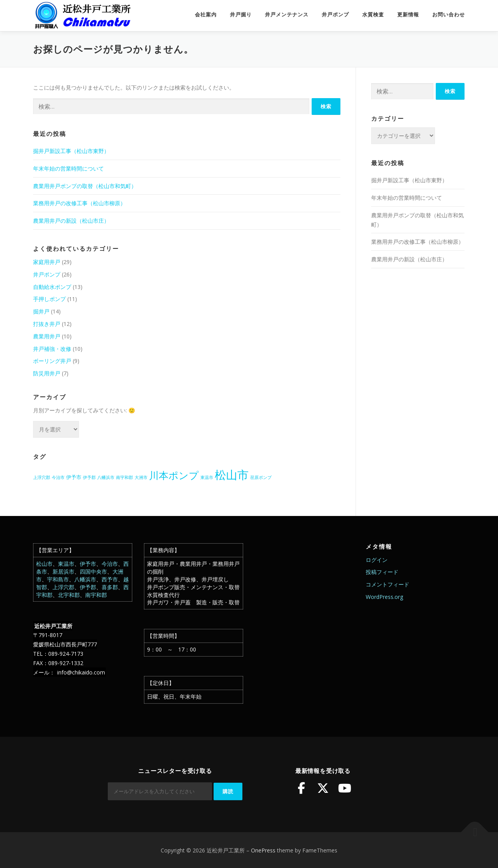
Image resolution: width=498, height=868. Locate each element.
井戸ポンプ (335, 15)
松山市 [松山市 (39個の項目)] (232, 475)
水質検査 (373, 15)
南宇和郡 (96, 595)
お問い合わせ (449, 15)
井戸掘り (241, 15)
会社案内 (206, 15)
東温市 (66, 564)
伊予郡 (88, 587)
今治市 (110, 564)
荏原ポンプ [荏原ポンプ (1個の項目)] (261, 477)
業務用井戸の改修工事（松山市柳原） (79, 203)
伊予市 (88, 564)
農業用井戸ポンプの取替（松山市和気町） (85, 186)
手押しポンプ (49, 299)
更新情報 (408, 15)
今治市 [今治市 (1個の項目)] (58, 477)
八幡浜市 (85, 579)
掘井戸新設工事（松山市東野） (71, 151)
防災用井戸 (47, 373)
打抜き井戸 (47, 324)
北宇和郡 (69, 595)
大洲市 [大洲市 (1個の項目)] (141, 477)
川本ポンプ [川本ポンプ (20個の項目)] (174, 475)
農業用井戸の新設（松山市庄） (71, 221)
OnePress (263, 850)
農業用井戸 (47, 336)
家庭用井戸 (47, 262)
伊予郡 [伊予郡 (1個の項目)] (89, 477)
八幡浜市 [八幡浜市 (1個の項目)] (106, 477)
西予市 (110, 579)
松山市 (44, 564)
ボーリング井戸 (52, 361)
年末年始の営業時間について (68, 168)
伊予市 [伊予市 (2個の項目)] (74, 477)
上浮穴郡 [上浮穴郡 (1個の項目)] (42, 477)
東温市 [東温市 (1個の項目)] (207, 477)
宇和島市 (58, 579)
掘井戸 (41, 311)
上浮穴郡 (63, 587)
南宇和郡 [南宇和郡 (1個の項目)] (124, 477)
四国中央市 (93, 571)
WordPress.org (384, 597)
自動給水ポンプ (52, 287)
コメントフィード (388, 584)
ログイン (377, 560)
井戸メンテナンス (287, 15)
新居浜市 (63, 571)
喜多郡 (110, 587)
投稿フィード (382, 572)
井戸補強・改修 (52, 349)
